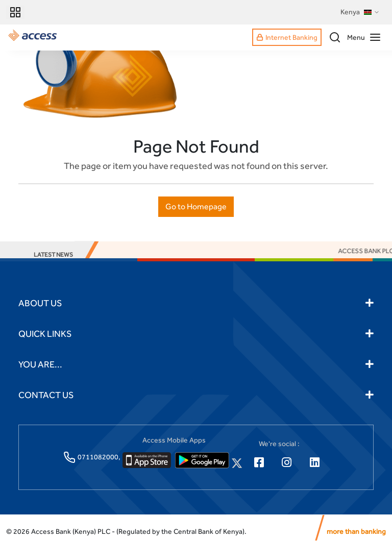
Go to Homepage (196, 206)
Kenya (360, 12)
